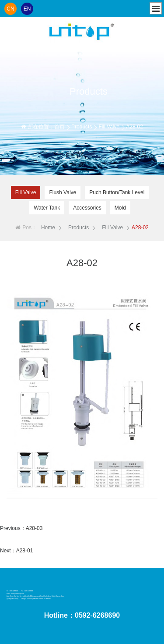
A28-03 (34, 528)
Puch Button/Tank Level (117, 192)
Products (82, 127)
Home (48, 228)
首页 (59, 127)
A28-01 (25, 551)
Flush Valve (63, 192)
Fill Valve (109, 127)
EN (27, 9)
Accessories (87, 208)
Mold (120, 208)
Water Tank (47, 208)
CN (10, 9)
